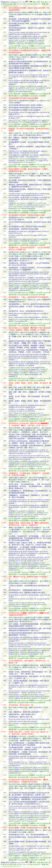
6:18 (2, 732)
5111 (34, 12)
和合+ (46, 2)
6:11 (2, 423)
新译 (4, 4)
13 (15, 6)
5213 (21, 57)
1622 (40, 738)
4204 (49, 620)
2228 (15, 332)
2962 (18, 430)
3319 (19, 208)
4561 (20, 669)
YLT (28, 4)
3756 (13, 55)
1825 (35, 583)
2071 (48, 667)
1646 (21, 59)
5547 (43, 617)
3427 (18, 478)
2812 (13, 387)
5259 (15, 482)
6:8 (2, 297)
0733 (49, 337)
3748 (28, 856)
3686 (34, 430)
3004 (13, 174)
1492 (18, 55)
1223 (49, 581)
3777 (40, 334)
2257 (49, 430)
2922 (10, 59)
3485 (10, 786)
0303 (15, 208)
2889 (38, 55)
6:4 (2, 128)
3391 (15, 669)
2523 (18, 135)
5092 (24, 830)
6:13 (2, 523)
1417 (40, 667)
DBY (31, 4)
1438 (20, 252)
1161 (46, 528)
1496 (18, 337)
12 (14, 6)
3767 (13, 133)
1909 (23, 14)
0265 (20, 738)
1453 (37, 581)
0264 (15, 741)
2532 (20, 44)
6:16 (2, 660)
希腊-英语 (45, 4)
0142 (23, 620)
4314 (15, 42)
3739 (24, 207)
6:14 (2, 576)
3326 (24, 218)
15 (18, 6)
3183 (32, 387)
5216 (13, 12)
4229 (40, 12)
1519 (10, 669)
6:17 (2, 705)
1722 (15, 57)
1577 (24, 135)
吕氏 (8, 4)
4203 (10, 741)
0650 (38, 256)
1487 (46, 55)
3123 (45, 254)
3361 (24, 334)
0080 (13, 178)
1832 (26, 478)
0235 (13, 239)
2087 (27, 12)
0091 (10, 256)
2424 (24, 430)
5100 (19, 40)
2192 (21, 12)
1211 (40, 830)
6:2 (2, 50)
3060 (42, 387)
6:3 (2, 98)
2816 (46, 332)
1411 (21, 583)
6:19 (2, 779)
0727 (10, 390)
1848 (32, 135)
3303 (20, 133)
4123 (23, 387)
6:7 (2, 247)
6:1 (2, 8)
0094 (13, 14)
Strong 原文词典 (23, 48)
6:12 (2, 473)
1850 (27, 482)
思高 (15, 4)
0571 (12, 220)
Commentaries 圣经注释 (37, 48)
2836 (23, 528)
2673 (40, 530)
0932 (17, 334)
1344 (45, 432)
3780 (35, 14)
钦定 (11, 4)
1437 (29, 133)
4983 (48, 530)
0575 (37, 786)
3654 (18, 254)
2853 (35, 665)
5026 (25, 530)
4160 (43, 620)
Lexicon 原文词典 (15, 46)
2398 (32, 741)
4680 (37, 176)
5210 (13, 300)
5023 (17, 302)
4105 (32, 334)
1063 (27, 667)
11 (12, 6)
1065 (48, 101)
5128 (36, 161)
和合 (43, 2)
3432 (27, 337)
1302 (34, 254)
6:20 (2, 827)
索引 (35, 2)
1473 (45, 480)
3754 (32, 86)
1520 (18, 207)
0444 (31, 736)
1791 (37, 174)
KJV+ (39, 4)
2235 (13, 283)
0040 (43, 14)
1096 (31, 622)
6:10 (2, 383)
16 (20, 6)
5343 (18, 736)
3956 (13, 478)
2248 (29, 583)
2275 (23, 254)
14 (17, 6)
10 (10, 6)
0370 (45, 57)
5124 (18, 241)
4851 (46, 478)
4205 (48, 334)
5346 (34, 667)
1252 (48, 176)
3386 (45, 101)
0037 (37, 432)
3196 (10, 620)
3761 (12, 207)
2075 (38, 57)
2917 (30, 252)
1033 (13, 528)
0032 (35, 101)
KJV (21, 4)
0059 (29, 830)
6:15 (2, 613)
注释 (38, 2)
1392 (14, 854)
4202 (20, 532)
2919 (29, 14)
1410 (42, 176)
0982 (13, 103)
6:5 (2, 169)
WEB (35, 4)
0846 (24, 208)
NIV (18, 4)
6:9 (2, 328)
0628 (29, 432)
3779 (45, 174)
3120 (17, 374)
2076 (26, 176)
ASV (25, 4)
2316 (10, 334)
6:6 (2, 215)
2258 (32, 428)
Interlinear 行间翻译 (28, 46)
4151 (18, 432)
